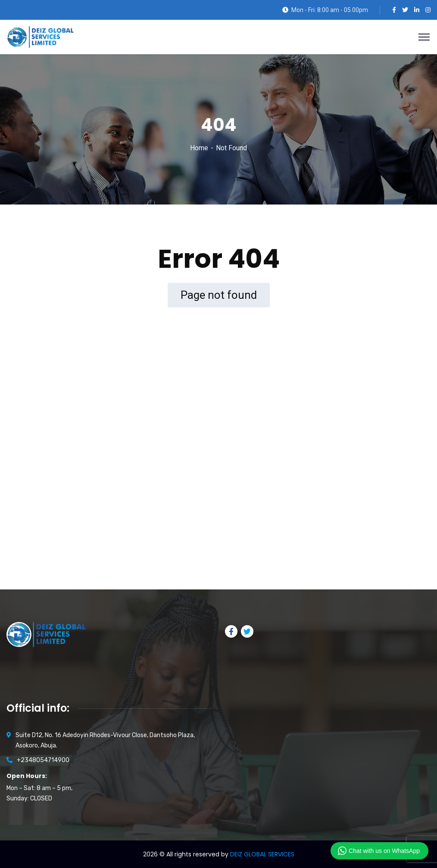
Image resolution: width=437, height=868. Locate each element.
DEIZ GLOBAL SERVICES (262, 854)
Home (199, 148)
